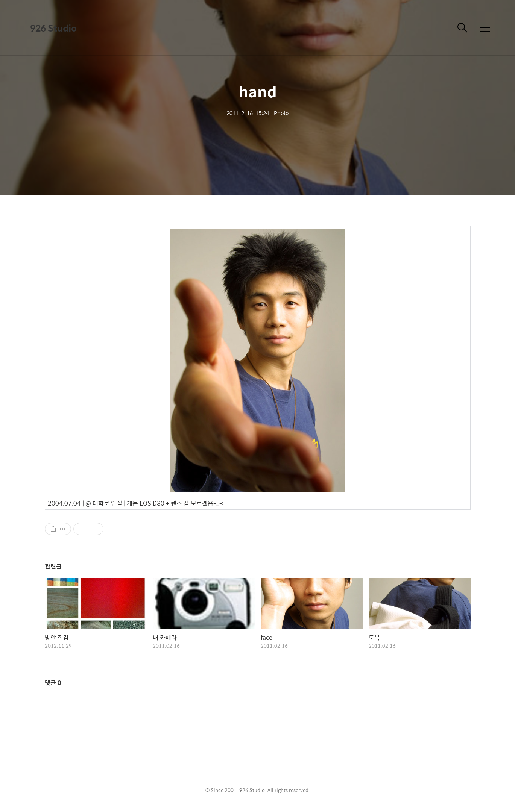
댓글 (53, 682)
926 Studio (53, 28)
